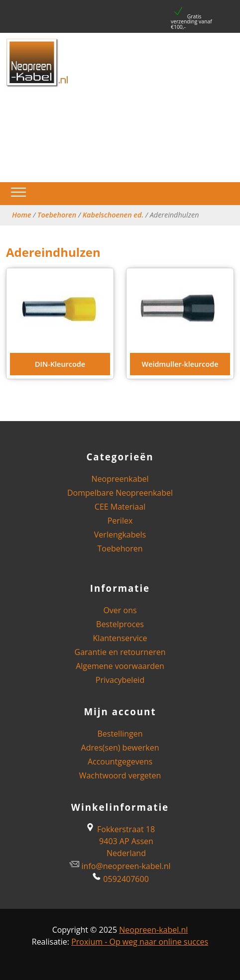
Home (22, 215)
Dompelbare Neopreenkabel (120, 493)
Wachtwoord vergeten (120, 775)
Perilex (120, 521)
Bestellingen (120, 734)
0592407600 (126, 879)
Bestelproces (120, 624)
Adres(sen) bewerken (120, 748)
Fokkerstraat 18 (120, 829)
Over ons (120, 610)
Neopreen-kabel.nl (153, 930)
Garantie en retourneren (120, 652)
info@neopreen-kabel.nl (126, 866)
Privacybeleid (120, 680)
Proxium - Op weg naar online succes (140, 942)
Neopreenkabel (120, 479)
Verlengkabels (120, 535)
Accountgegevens (120, 762)
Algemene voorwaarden (120, 666)
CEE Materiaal (120, 507)
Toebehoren (57, 215)
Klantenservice (120, 638)
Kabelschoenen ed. (113, 215)
